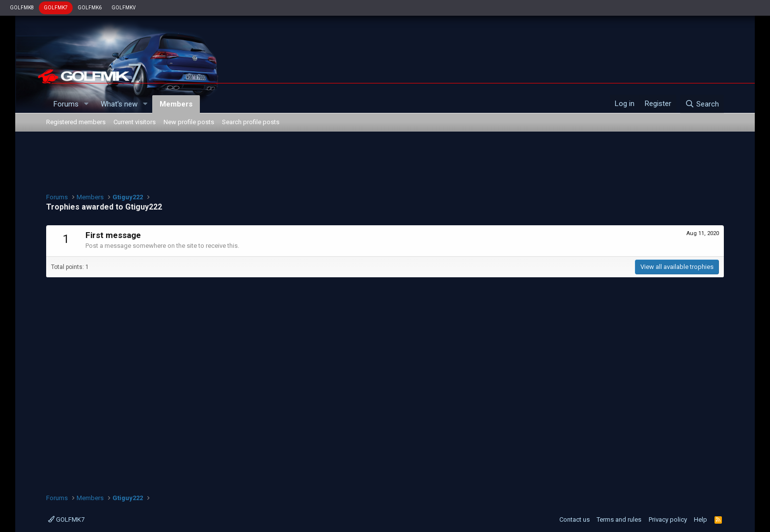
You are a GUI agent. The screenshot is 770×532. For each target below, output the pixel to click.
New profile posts (189, 122)
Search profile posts (251, 122)
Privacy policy (668, 519)
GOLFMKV (124, 8)
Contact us (575, 519)
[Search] (702, 104)
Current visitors (135, 122)
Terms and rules (619, 519)
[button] (86, 104)
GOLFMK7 (56, 8)
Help (701, 519)
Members (176, 104)
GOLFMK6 (90, 8)
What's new (119, 104)
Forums (66, 104)
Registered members (76, 122)
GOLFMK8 (22, 8)
